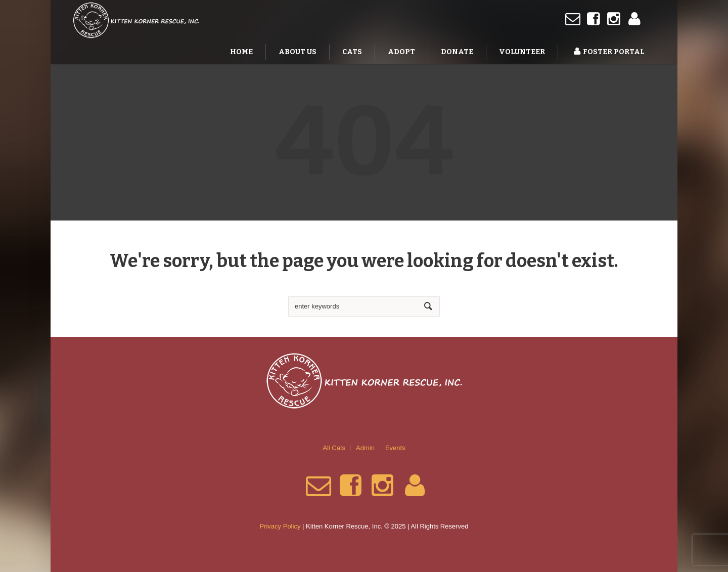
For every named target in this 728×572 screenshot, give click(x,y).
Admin (365, 448)
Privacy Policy (280, 526)
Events (395, 448)
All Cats (334, 448)
